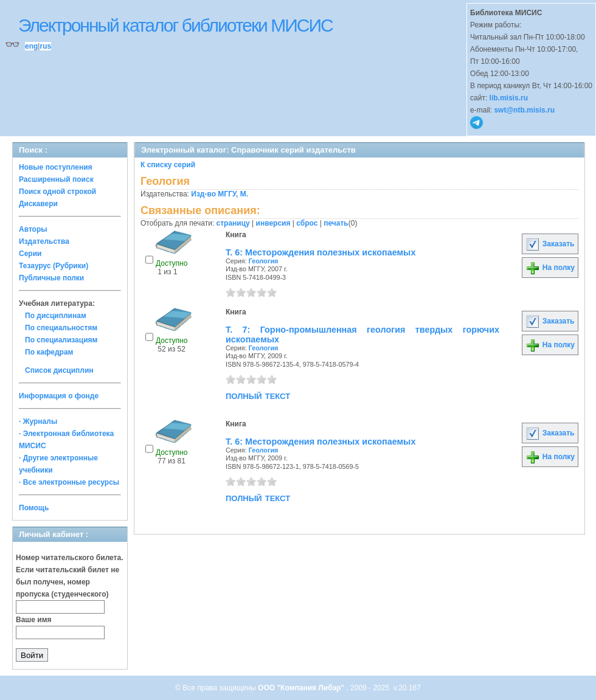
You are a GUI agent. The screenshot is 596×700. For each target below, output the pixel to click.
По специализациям (61, 340)
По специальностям (61, 328)
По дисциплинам (56, 316)
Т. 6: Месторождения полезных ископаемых (321, 252)
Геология (264, 261)
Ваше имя (34, 620)
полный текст (258, 395)
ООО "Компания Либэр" (302, 688)
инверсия (273, 223)
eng (31, 46)
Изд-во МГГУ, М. (220, 194)
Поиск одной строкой (57, 192)
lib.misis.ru (509, 98)
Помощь (34, 508)
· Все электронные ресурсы (69, 482)
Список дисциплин (59, 370)
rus (45, 46)
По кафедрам (49, 352)
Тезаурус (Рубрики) (54, 266)
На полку (550, 268)
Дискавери (38, 204)
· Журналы (38, 421)
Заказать (550, 244)
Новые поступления (56, 167)
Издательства (44, 241)
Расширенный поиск (56, 179)
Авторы (33, 229)
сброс (307, 223)
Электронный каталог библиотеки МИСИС (175, 25)
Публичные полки (51, 278)
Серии (30, 254)
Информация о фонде (59, 396)
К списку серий (168, 165)
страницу (233, 223)
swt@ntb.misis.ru (524, 110)
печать (336, 223)
